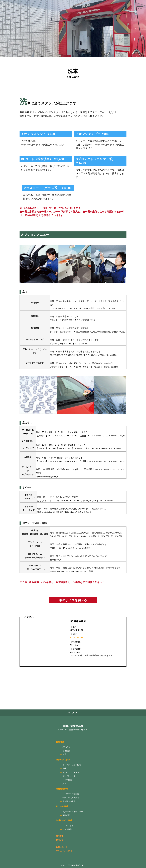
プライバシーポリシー (65, 851)
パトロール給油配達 (71, 794)
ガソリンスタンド (64, 760)
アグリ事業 (67, 829)
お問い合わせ (61, 847)
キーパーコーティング (72, 772)
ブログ (59, 844)
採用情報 (60, 836)
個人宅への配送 (69, 801)
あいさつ (66, 747)
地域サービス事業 (64, 820)
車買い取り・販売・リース (74, 812)
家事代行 (66, 815)
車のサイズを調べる (73, 600)
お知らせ (60, 840)
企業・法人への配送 (71, 798)
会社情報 (66, 751)
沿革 (64, 754)
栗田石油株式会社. (76, 865)
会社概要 (60, 742)
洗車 (64, 784)
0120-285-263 (77, 637)
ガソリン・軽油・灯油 (72, 765)
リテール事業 (62, 806)
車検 (64, 769)
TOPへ (73, 713)
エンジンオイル (69, 776)
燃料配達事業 (62, 789)
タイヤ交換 (67, 780)
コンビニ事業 (68, 826)
